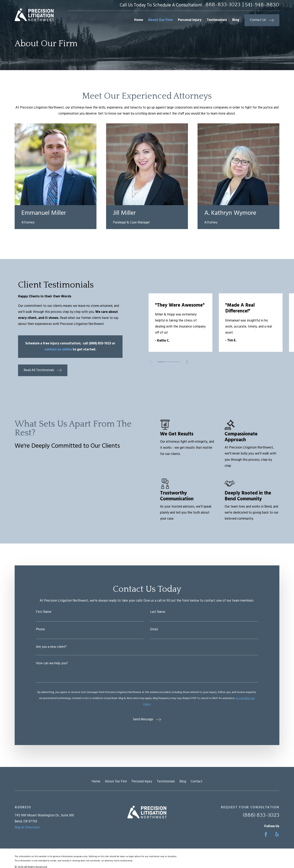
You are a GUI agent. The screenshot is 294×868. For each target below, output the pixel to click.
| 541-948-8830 (261, 5)
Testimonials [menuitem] (217, 20)
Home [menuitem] (139, 20)
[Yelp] (277, 834)
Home (96, 782)
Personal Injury (142, 782)
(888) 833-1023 (261, 815)
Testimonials (166, 782)
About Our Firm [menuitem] (160, 20)
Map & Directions (27, 828)
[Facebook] (266, 834)
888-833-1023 (223, 5)
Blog (183, 782)
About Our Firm (116, 782)
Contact (197, 782)
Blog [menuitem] (236, 20)
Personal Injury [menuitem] (190, 20)
